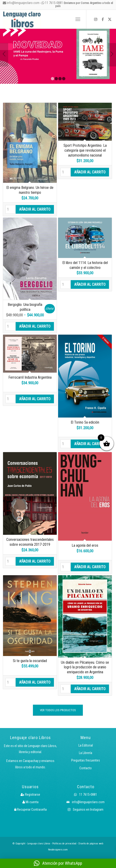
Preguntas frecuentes (86, 760)
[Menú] (78, 19)
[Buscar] (68, 19)
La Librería (86, 753)
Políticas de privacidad (64, 844)
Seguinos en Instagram (86, 809)
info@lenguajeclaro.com (21, 3)
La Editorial (86, 745)
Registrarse (30, 795)
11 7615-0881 (52, 3)
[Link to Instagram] (96, 19)
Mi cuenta (30, 802)
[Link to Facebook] (103, 19)
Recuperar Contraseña (30, 809)
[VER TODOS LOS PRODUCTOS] (58, 710)
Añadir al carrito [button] (35, 209)
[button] (58, 863)
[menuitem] (68, 19)
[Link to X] (110, 19)
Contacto (86, 768)
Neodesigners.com (58, 850)
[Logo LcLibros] (36, 19)
